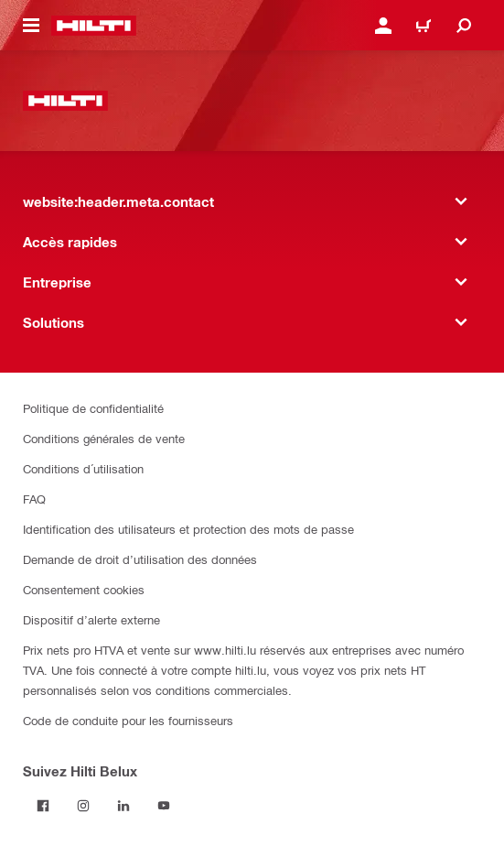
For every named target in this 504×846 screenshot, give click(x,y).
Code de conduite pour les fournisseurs (128, 720)
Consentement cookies (84, 589)
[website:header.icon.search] (464, 26)
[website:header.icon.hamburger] (31, 26)
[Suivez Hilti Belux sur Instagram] (83, 806)
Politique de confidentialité (93, 408)
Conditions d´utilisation (83, 468)
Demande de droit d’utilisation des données (140, 559)
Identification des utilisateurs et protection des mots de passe (188, 529)
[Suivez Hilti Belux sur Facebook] (43, 806)
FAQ (34, 499)
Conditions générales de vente (104, 438)
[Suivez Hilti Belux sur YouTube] (164, 806)
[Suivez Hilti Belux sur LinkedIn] (123, 806)
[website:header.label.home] (94, 26)
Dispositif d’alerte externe (91, 619)
